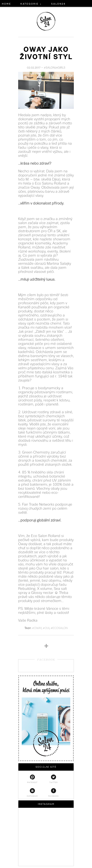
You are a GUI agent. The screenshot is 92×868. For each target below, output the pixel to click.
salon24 (58, 4)
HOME (6, 4)
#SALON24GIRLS (55, 67)
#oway (37, 628)
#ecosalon (59, 628)
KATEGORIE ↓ (31, 4)
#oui (46, 628)
